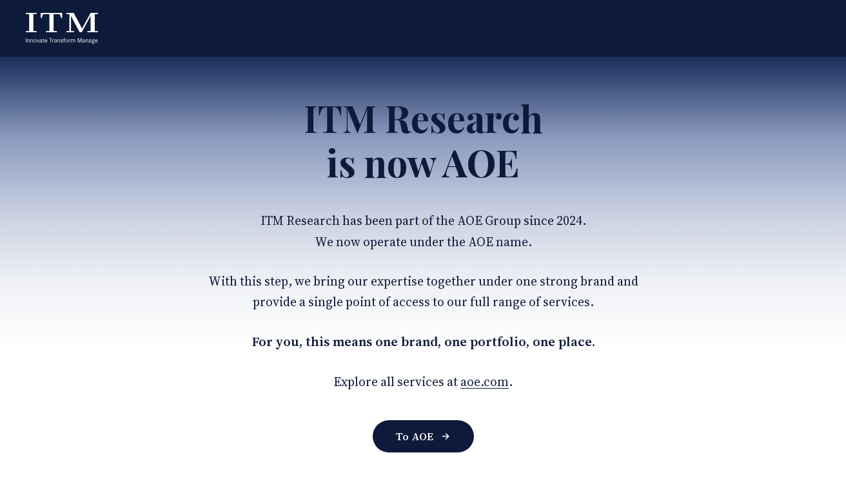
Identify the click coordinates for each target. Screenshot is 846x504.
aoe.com (485, 382)
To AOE (423, 436)
